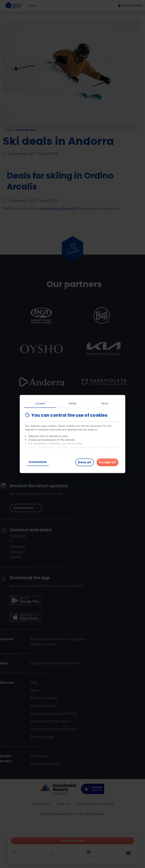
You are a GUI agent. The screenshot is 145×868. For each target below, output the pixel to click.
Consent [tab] (40, 403)
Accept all (108, 462)
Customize (38, 462)
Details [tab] (73, 403)
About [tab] (105, 403)
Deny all (85, 462)
